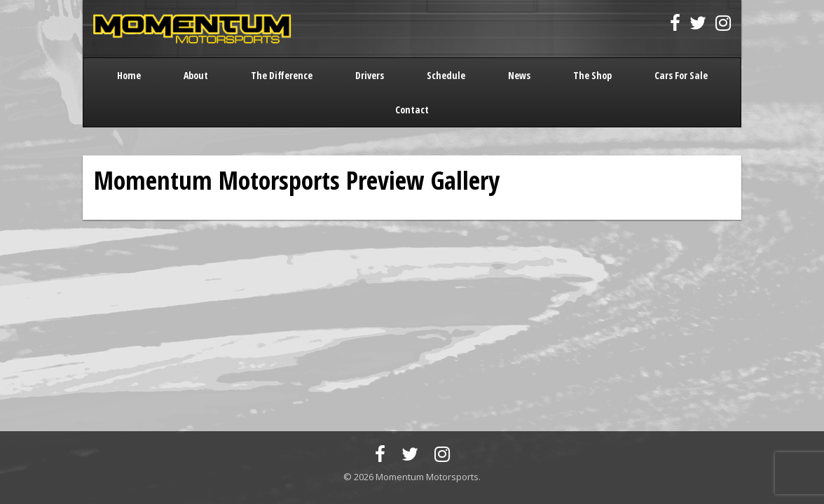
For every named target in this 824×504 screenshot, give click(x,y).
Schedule (446, 75)
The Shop (592, 75)
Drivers (370, 75)
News (519, 75)
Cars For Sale (681, 75)
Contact (412, 110)
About (196, 75)
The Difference (282, 75)
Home (129, 75)
